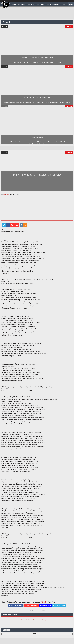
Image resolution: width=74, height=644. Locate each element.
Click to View (37, 634)
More (63, 4)
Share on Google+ (31, 606)
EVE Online (44, 602)
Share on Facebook (16, 606)
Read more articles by (39, 620)
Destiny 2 (31, 4)
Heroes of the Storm (53, 4)
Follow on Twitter (25, 620)
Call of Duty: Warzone (19, 4)
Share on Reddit (45, 606)
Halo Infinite (40, 4)
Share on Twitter (59, 606)
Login (71, 4)
